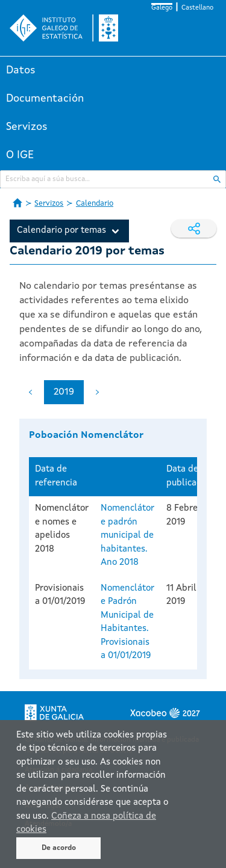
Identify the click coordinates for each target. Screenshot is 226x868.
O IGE (20, 155)
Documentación (45, 99)
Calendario (95, 204)
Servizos (27, 127)
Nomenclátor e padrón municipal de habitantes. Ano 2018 (127, 536)
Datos (21, 70)
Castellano (197, 8)
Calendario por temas (61, 231)
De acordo (59, 848)
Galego (162, 8)
